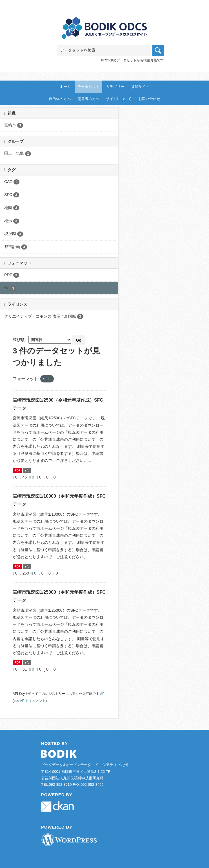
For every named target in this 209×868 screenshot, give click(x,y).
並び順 (19, 340)
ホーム (65, 87)
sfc (27, 470)
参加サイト (140, 87)
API (103, 694)
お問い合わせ (149, 99)
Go (78, 340)
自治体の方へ (60, 99)
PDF (17, 470)
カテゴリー (115, 87)
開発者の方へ (88, 99)
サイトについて (119, 99)
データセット (88, 87)
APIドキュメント (33, 701)
